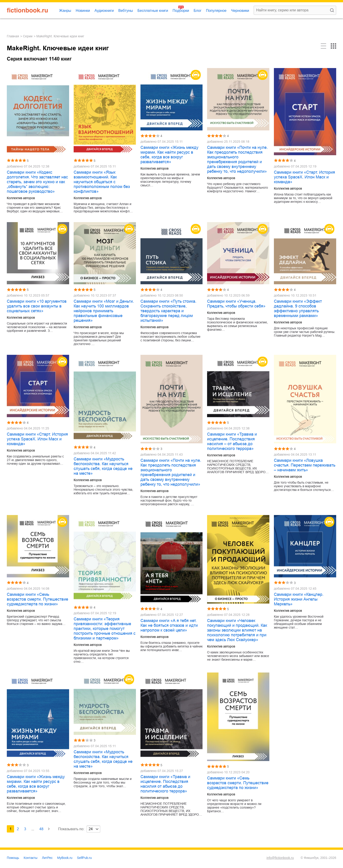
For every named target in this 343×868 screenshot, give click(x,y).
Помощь (13, 858)
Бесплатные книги (153, 11)
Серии (28, 36)
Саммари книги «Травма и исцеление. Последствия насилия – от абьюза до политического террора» (232, 441)
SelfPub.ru (84, 858)
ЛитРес (47, 858)
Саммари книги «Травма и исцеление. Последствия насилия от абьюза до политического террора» (165, 784)
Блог (198, 11)
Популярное (216, 11)
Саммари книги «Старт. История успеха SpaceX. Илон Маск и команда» (304, 177)
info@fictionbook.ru (280, 858)
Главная (13, 36)
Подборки (181, 11)
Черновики (240, 11)
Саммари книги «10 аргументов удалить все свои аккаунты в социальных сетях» (37, 306)
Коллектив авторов (21, 198)
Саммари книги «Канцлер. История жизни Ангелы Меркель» (299, 599)
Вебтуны (125, 11)
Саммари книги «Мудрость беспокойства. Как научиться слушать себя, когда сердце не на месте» (103, 466)
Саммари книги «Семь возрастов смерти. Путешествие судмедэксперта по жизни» (38, 599)
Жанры (65, 11)
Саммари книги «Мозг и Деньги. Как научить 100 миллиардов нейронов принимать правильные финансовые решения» (104, 311)
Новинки (83, 11)
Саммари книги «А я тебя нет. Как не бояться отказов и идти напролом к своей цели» (169, 625)
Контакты (30, 858)
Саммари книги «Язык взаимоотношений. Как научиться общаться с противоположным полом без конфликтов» (102, 182)
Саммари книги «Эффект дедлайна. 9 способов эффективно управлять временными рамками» (298, 308)
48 (41, 829)
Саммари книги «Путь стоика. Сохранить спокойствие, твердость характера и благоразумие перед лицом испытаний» (168, 311)
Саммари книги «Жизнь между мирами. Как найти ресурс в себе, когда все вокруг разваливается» (169, 155)
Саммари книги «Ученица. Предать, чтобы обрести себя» (236, 304)
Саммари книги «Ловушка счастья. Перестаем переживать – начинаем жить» (305, 465)
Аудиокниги (104, 11)
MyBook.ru (65, 858)
